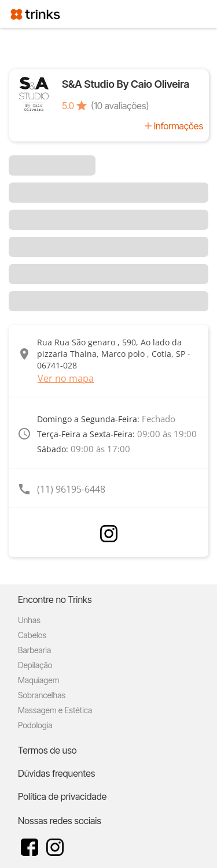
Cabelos (32, 635)
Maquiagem (38, 680)
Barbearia (34, 650)
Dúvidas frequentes (56, 773)
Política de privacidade (62, 796)
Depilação (35, 665)
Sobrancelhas (42, 695)
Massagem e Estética (55, 710)
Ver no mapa (66, 378)
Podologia (35, 725)
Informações (179, 126)
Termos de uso (47, 750)
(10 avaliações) (120, 106)
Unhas (29, 620)
